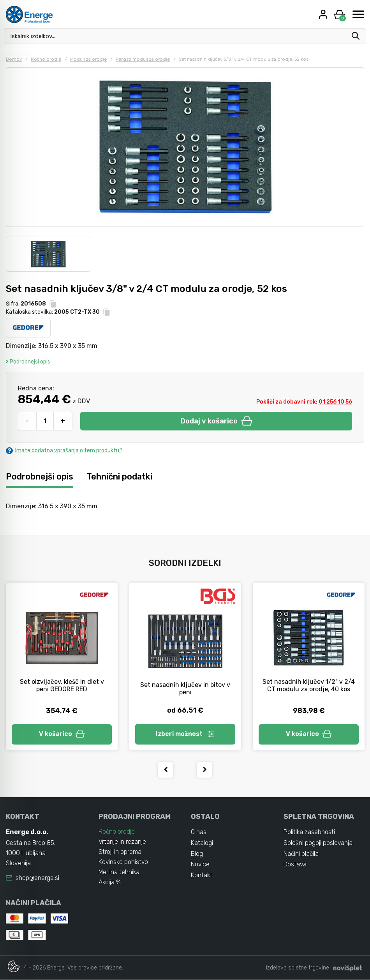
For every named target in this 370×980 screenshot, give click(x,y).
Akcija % (110, 883)
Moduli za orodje (88, 59)
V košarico (62, 734)
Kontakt (202, 876)
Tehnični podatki (120, 477)
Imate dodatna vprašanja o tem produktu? (64, 450)
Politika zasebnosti (309, 832)
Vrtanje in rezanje (122, 842)
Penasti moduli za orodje (143, 59)
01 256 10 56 (335, 402)
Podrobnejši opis (28, 362)
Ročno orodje (46, 59)
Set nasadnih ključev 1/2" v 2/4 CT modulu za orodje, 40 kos (309, 685)
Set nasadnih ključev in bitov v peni (185, 688)
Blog (197, 854)
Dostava (295, 865)
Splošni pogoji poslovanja (318, 843)
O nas (199, 832)
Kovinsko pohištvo (124, 862)
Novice (200, 865)
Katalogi (202, 843)
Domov (14, 59)
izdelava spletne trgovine (298, 968)
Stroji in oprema (120, 852)
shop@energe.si (37, 878)
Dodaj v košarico (216, 421)
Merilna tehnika (119, 872)
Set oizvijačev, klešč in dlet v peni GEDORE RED (62, 685)
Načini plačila (301, 854)
